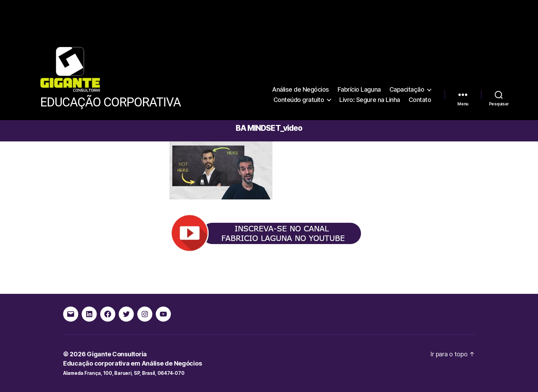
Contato (420, 100)
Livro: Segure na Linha (370, 100)
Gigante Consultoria (117, 354)
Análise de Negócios (301, 89)
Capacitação (407, 89)
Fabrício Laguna (359, 89)
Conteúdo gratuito (299, 100)
